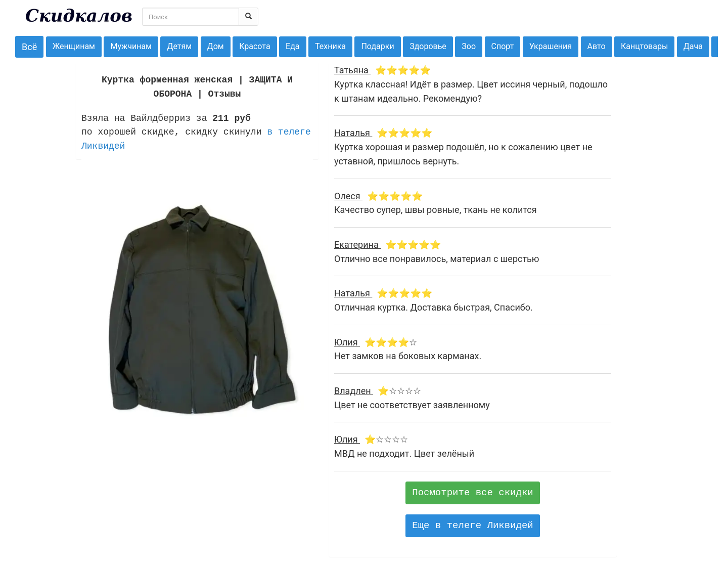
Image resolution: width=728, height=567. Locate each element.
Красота (255, 46)
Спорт (503, 46)
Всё (29, 47)
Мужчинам (131, 46)
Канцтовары (644, 46)
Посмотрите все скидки (472, 493)
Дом (216, 46)
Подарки (377, 46)
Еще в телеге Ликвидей (472, 526)
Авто (597, 46)
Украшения (551, 46)
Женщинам (74, 46)
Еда (292, 46)
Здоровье (428, 46)
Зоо (469, 46)
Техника (330, 46)
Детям (179, 46)
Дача (693, 46)
